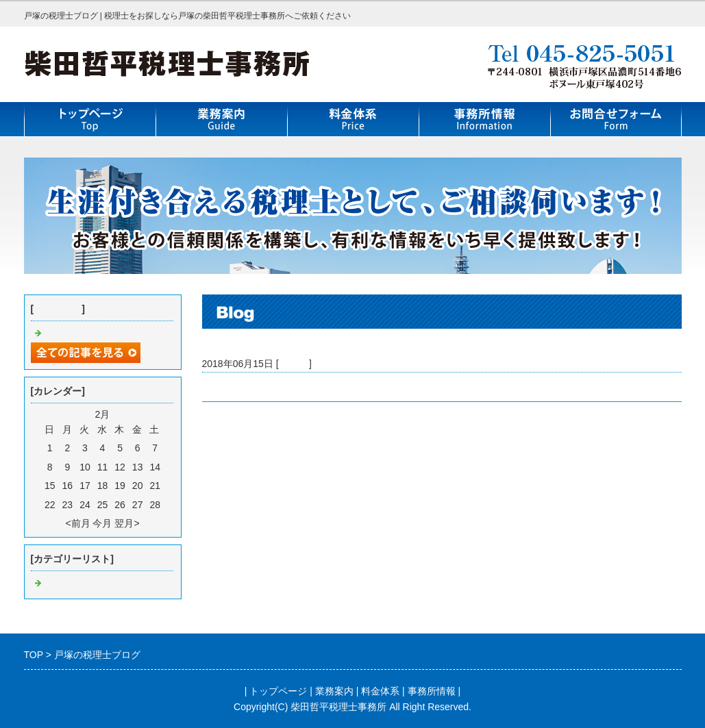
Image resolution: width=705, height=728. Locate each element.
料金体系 (380, 691)
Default (294, 364)
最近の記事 (58, 309)
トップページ (278, 691)
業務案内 (334, 691)
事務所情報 (432, 691)
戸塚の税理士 (231, 387)
